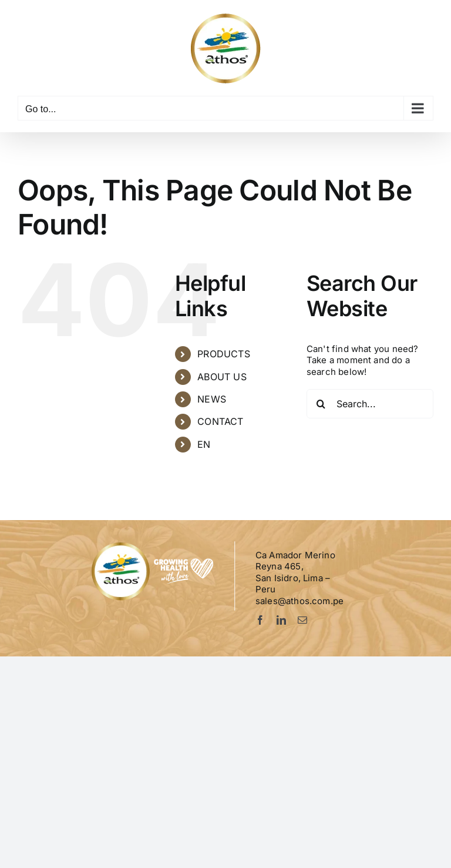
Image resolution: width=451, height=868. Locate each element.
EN (204, 444)
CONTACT (220, 421)
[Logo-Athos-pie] (154, 545)
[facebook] (260, 620)
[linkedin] (281, 620)
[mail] (302, 620)
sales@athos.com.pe (299, 601)
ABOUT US (222, 377)
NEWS (212, 399)
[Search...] (370, 404)
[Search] (321, 404)
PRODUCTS (223, 354)
